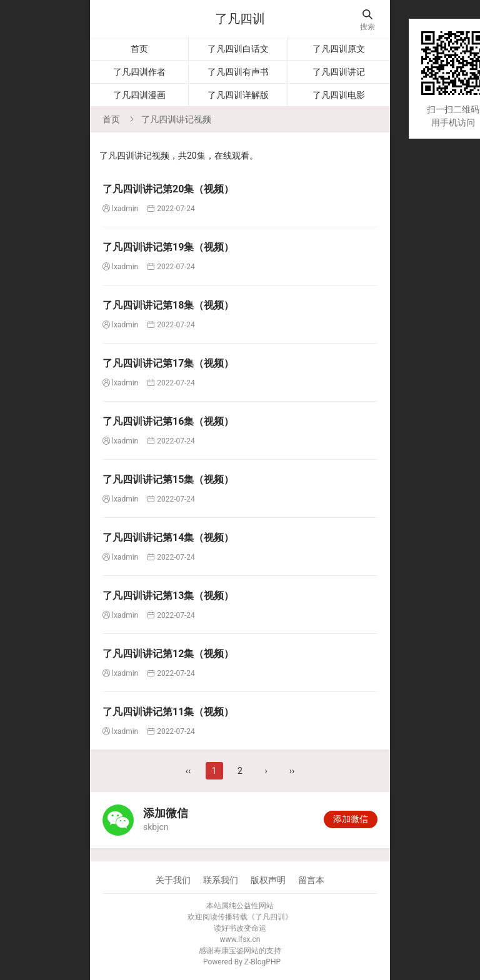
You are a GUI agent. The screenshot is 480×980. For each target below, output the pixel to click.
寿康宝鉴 (229, 951)
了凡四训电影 (339, 95)
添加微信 (351, 819)
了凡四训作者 (139, 72)
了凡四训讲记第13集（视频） (168, 596)
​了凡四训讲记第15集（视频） (168, 479)
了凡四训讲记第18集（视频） (168, 305)
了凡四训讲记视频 (176, 119)
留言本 (311, 880)
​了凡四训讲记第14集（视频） (168, 537)
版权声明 (268, 880)
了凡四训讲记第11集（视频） (168, 712)
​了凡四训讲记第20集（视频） (168, 189)
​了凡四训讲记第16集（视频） (168, 421)
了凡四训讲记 (339, 72)
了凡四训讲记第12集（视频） (168, 654)
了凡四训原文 (339, 49)
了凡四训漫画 (139, 95)
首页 (139, 49)
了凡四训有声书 (238, 72)
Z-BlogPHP (262, 962)
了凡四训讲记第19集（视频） (168, 247)
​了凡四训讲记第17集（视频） (168, 363)
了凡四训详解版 (238, 95)
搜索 (367, 20)
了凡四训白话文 (238, 49)
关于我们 (173, 880)
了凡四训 (240, 19)
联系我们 (221, 880)
